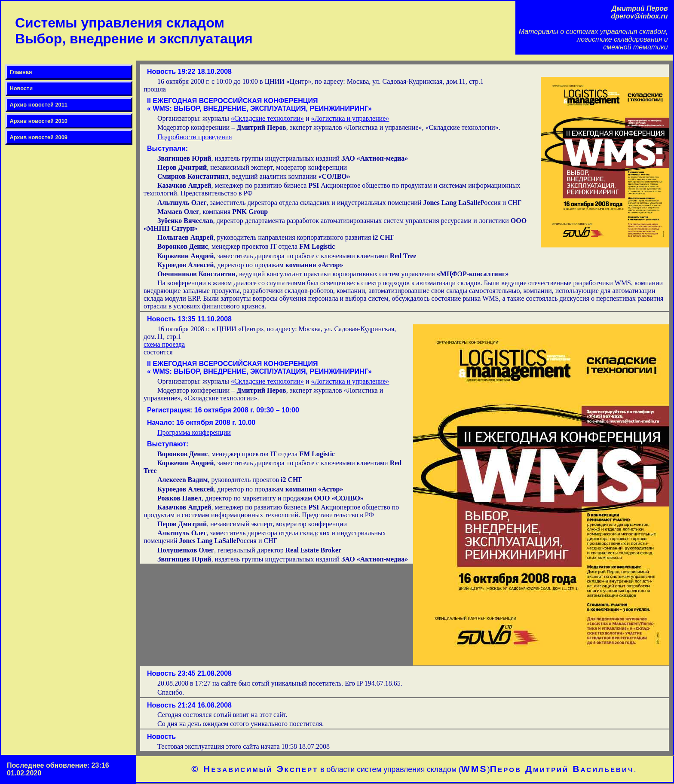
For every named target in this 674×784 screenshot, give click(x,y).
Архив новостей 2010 (38, 121)
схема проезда (164, 344)
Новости (21, 88)
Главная (21, 72)
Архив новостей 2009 (38, 137)
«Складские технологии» (267, 118)
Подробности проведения (195, 137)
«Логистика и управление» (350, 118)
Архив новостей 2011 (38, 105)
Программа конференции (194, 432)
